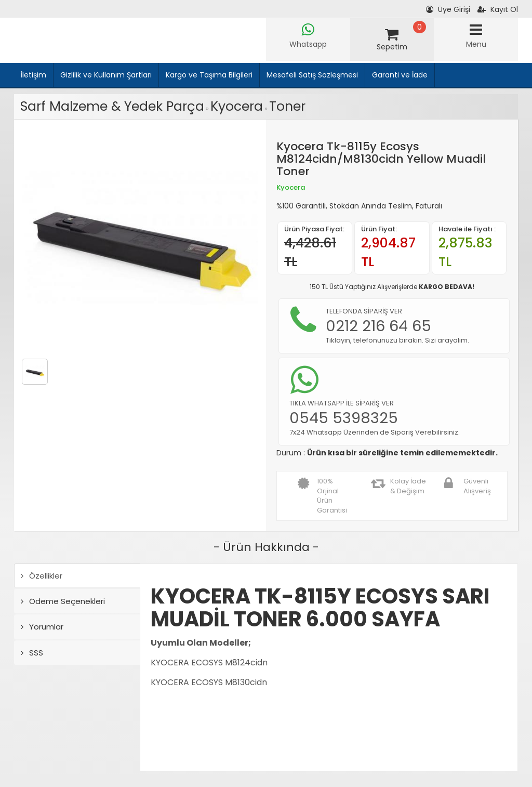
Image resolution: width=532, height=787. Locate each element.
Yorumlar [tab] (42, 627)
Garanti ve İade (400, 75)
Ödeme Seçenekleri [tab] (63, 601)
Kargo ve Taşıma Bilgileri (209, 75)
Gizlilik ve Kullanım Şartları (106, 75)
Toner (287, 106)
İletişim (34, 75)
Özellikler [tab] (42, 576)
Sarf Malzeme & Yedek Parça (112, 106)
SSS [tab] (32, 653)
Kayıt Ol (498, 9)
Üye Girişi (448, 9)
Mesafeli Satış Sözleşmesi (312, 75)
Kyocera (237, 106)
